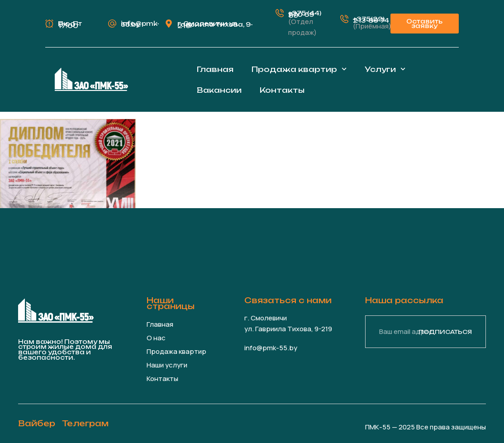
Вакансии (219, 90)
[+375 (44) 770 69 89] (280, 13)
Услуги (385, 69)
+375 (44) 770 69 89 (305, 14)
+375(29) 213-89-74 (371, 20)
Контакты (282, 90)
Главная (215, 69)
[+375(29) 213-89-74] (344, 19)
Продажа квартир (299, 69)
